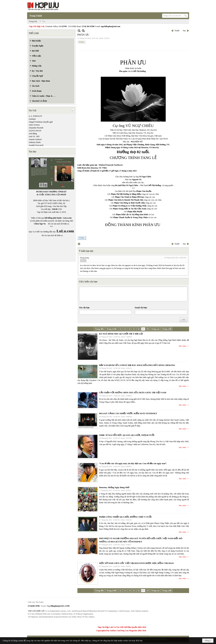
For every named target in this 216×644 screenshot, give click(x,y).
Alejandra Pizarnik (36, 128)
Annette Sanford (35, 139)
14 (130, 329)
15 (134, 329)
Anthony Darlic (35, 142)
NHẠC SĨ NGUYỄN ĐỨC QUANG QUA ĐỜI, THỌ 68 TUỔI (127, 435)
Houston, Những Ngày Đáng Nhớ (114, 487)
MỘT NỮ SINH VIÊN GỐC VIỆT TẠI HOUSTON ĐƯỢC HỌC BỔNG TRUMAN (136, 563)
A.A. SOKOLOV (36, 116)
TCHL (82, 42)
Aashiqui (32, 119)
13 (125, 329)
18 (148, 329)
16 (139, 329)
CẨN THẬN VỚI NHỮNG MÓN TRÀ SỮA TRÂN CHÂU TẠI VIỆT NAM (133, 393)
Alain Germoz (34, 125)
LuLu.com (67, 218)
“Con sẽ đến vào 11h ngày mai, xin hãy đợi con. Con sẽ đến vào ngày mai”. (133, 463)
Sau (184, 31)
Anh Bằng (33, 134)
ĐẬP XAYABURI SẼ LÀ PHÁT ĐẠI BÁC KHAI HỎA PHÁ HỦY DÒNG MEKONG (137, 365)
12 (120, 329)
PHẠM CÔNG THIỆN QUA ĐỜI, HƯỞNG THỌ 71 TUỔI (125, 517)
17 (143, 329)
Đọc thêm (183, 346)
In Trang (79, 244)
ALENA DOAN (35, 131)
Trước (177, 31)
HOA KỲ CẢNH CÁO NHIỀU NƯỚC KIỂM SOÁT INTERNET (128, 413)
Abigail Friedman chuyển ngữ (41, 122)
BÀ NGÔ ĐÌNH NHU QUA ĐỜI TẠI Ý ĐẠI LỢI (121, 334)
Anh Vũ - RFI (34, 136)
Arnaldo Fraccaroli (36, 145)
